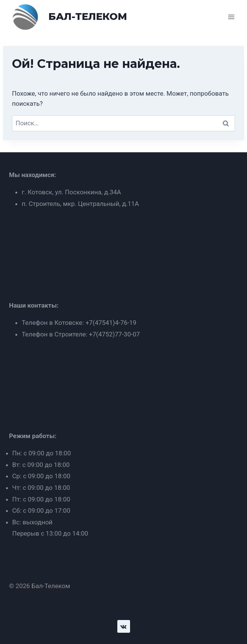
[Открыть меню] (231, 17)
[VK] (124, 626)
